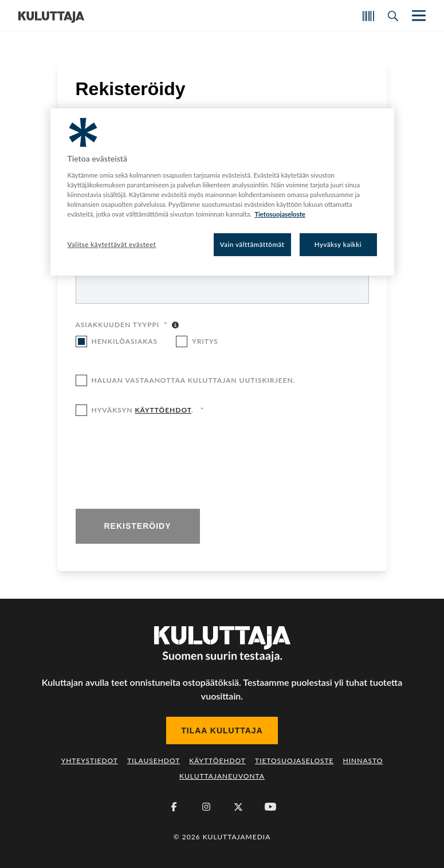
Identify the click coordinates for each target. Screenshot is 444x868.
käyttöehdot (163, 410)
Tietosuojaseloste (294, 761)
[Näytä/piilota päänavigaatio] (418, 16)
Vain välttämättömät (252, 244)
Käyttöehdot (217, 761)
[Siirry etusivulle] (51, 16)
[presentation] (163, 464)
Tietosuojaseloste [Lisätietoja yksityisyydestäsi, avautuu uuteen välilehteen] (280, 214)
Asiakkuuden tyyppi (122, 325)
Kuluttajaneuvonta (222, 776)
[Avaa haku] (393, 16)
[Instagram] (206, 807)
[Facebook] (174, 807)
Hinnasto (363, 761)
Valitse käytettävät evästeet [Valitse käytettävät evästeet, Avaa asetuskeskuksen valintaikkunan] (112, 244)
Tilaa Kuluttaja (222, 730)
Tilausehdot (154, 761)
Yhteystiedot (90, 761)
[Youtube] (270, 807)
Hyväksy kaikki (338, 244)
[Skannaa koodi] (368, 16)
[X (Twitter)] (238, 807)
